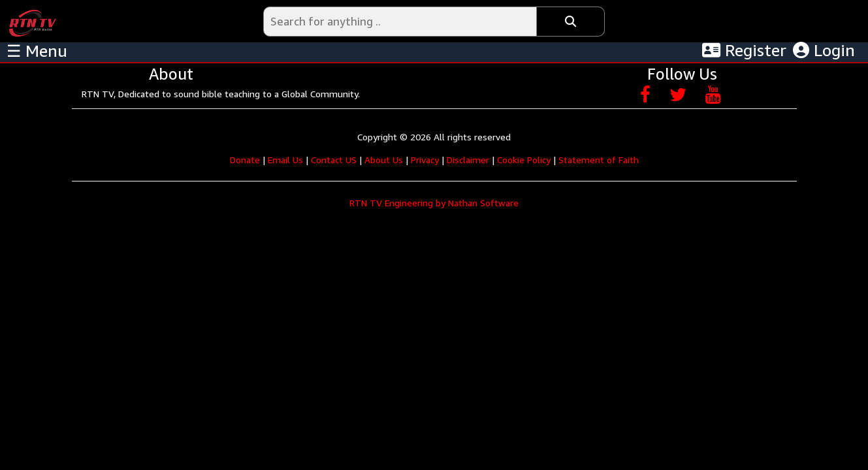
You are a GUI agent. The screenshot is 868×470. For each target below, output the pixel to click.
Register (744, 50)
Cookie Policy (524, 160)
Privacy (425, 160)
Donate (245, 160)
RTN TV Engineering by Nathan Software (434, 203)
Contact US (334, 160)
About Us (384, 160)
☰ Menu (37, 51)
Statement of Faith (599, 160)
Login (824, 50)
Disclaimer (468, 160)
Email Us (285, 160)
